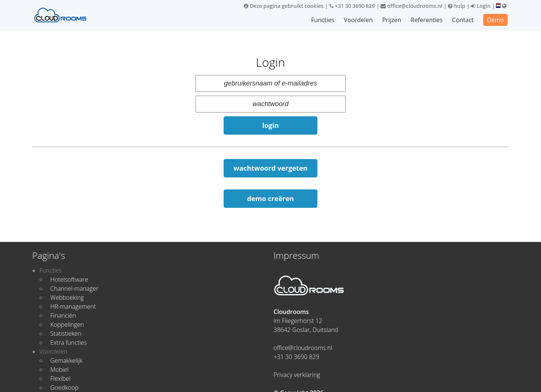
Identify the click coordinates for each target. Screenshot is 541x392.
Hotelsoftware (69, 279)
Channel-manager (74, 288)
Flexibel (60, 378)
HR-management (73, 306)
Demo (495, 20)
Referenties (427, 20)
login (270, 125)
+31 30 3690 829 (352, 6)
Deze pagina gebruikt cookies (284, 6)
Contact (463, 20)
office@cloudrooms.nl (411, 6)
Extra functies (69, 342)
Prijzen (392, 20)
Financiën (63, 315)
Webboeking (67, 297)
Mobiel (59, 369)
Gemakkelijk (66, 360)
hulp (457, 6)
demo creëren (271, 198)
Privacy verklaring (297, 375)
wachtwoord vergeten (270, 168)
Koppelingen (67, 324)
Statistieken (66, 333)
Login (481, 6)
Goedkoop (64, 387)
